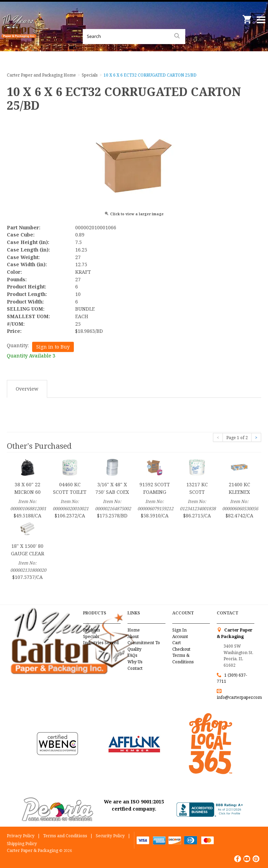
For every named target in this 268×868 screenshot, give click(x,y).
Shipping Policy (22, 844)
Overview (27, 389)
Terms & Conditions (183, 659)
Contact (135, 668)
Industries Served (101, 643)
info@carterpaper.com (239, 697)
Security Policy (110, 836)
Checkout (181, 649)
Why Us (135, 662)
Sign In (179, 630)
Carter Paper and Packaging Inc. (24, 34)
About (133, 636)
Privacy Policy (21, 836)
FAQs (132, 655)
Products (92, 630)
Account (180, 636)
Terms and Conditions (65, 836)
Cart (177, 643)
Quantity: (18, 345)
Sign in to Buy (53, 347)
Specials (91, 636)
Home (134, 630)
